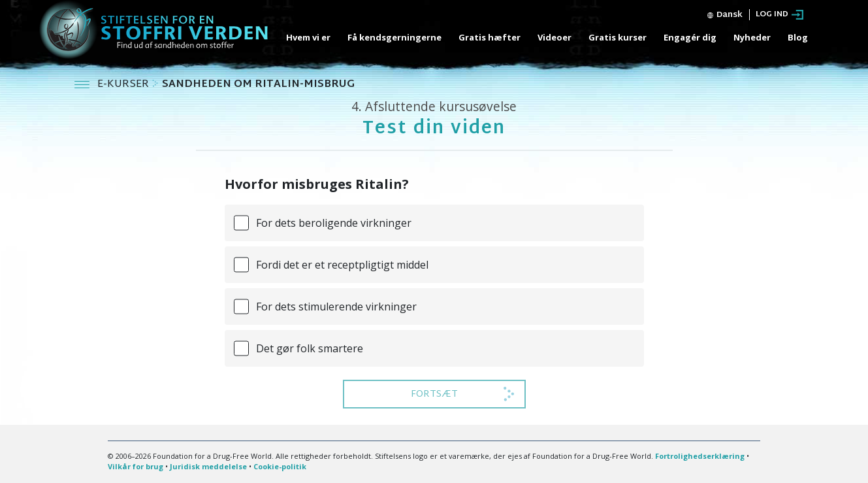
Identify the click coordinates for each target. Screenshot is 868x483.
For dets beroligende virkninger (334, 223)
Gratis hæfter (490, 37)
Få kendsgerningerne (394, 37)
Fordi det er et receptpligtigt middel (342, 265)
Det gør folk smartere (310, 348)
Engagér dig (690, 37)
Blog (798, 37)
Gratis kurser (618, 37)
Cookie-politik (280, 466)
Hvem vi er (308, 37)
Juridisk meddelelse (208, 466)
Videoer (555, 37)
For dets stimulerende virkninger (336, 307)
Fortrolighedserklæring (700, 456)
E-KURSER (124, 85)
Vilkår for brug (136, 466)
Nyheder (752, 37)
